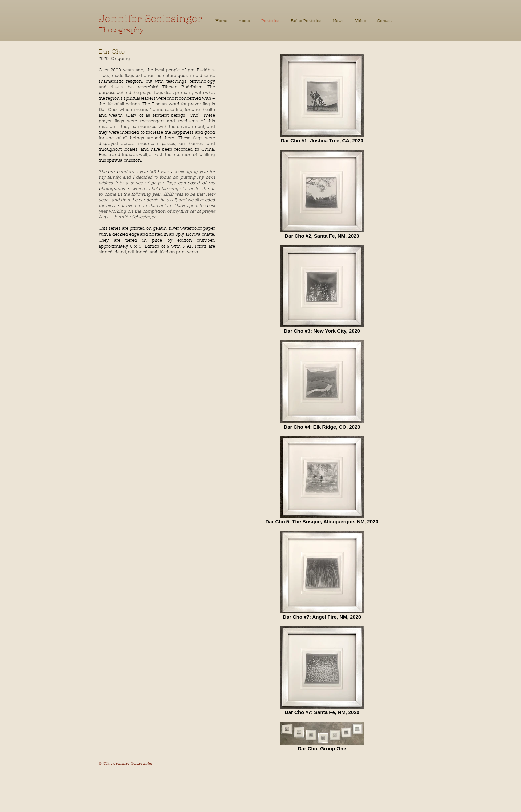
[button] (306, 21)
